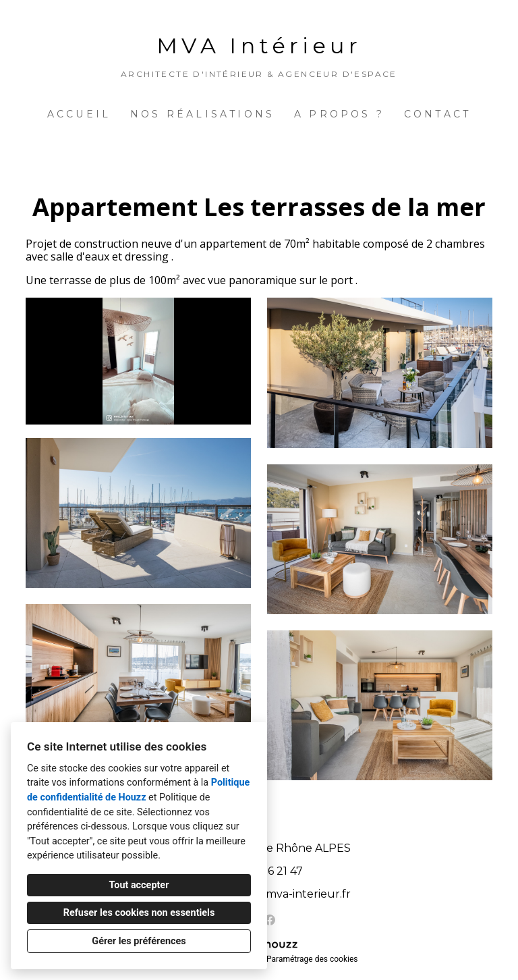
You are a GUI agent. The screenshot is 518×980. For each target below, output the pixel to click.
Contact (437, 114)
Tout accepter (139, 885)
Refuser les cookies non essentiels (139, 913)
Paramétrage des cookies (312, 959)
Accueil (79, 114)
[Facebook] (270, 920)
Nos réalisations (202, 114)
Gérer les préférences (139, 941)
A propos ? (339, 114)
